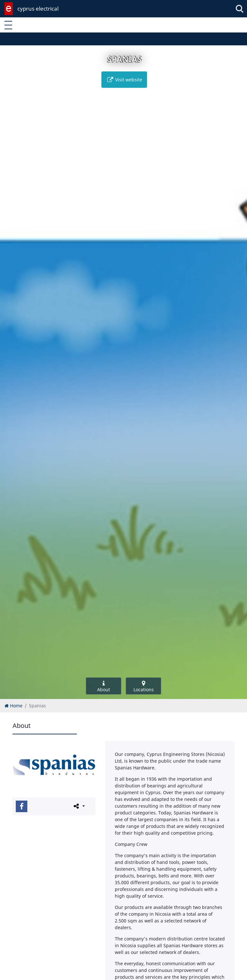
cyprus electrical (38, 9)
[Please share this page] (79, 806)
